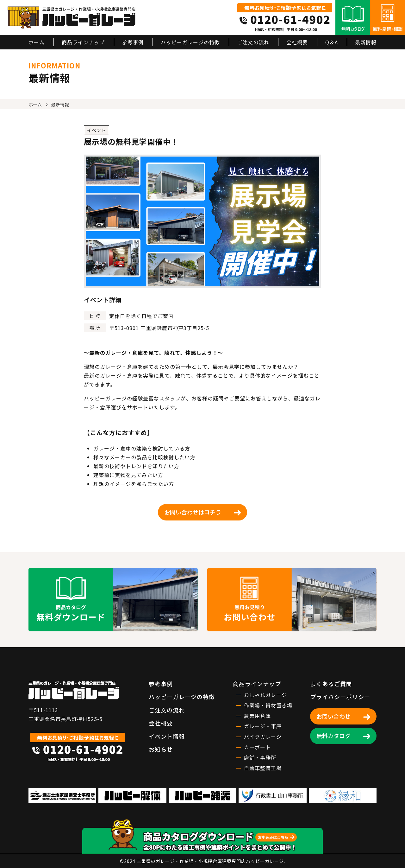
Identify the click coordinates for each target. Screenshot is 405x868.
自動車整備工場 (263, 768)
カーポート (257, 747)
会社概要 (297, 42)
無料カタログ (333, 736)
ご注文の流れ (253, 42)
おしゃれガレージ (265, 695)
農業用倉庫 (257, 716)
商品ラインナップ (83, 42)
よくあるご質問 (331, 684)
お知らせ (161, 749)
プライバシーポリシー (340, 697)
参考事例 (133, 42)
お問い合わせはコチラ (193, 512)
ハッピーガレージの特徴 (190, 42)
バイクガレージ (263, 737)
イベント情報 (167, 736)
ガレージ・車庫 (263, 726)
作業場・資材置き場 (268, 705)
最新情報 (366, 42)
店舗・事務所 (260, 757)
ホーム (37, 42)
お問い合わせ (333, 716)
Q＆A (332, 42)
